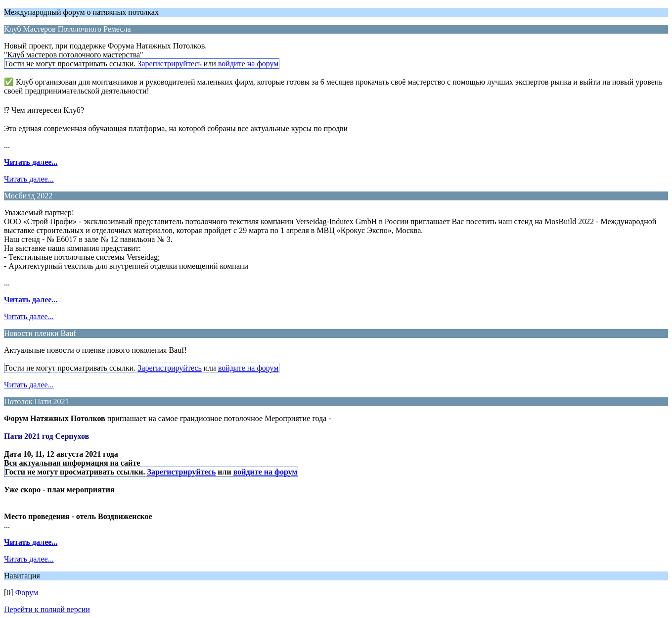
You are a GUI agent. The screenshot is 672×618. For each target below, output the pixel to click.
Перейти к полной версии (47, 609)
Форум (27, 593)
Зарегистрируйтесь (169, 64)
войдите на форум (248, 64)
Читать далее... (31, 162)
